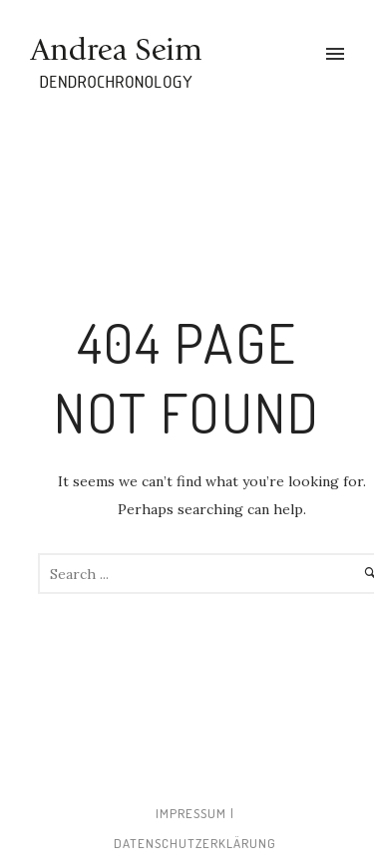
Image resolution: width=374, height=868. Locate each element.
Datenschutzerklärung (195, 843)
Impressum (191, 813)
